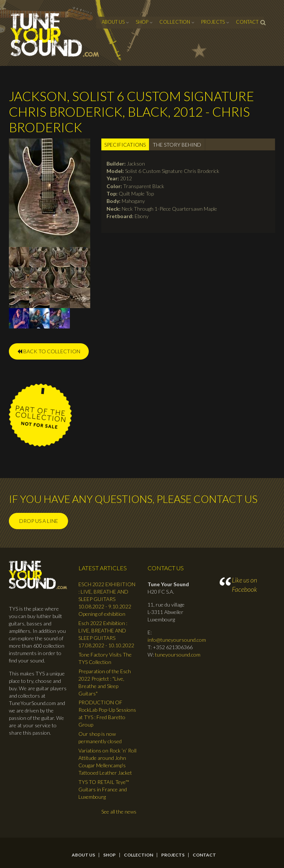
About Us (113, 22)
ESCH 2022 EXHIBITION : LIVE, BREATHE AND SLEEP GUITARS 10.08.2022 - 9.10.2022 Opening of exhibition (107, 599)
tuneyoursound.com (178, 655)
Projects (213, 22)
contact (247, 22)
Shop (142, 22)
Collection (175, 22)
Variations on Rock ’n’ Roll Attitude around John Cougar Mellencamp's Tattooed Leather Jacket (107, 762)
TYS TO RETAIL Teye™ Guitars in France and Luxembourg (104, 789)
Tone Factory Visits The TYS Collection (105, 658)
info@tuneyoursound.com (177, 640)
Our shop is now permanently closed (100, 737)
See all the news (119, 812)
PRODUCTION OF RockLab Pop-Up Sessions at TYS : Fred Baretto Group (107, 713)
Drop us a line (39, 521)
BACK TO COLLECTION (49, 351)
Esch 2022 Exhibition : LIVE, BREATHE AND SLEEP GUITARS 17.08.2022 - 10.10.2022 (106, 634)
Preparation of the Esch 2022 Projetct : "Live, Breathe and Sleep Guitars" (105, 682)
